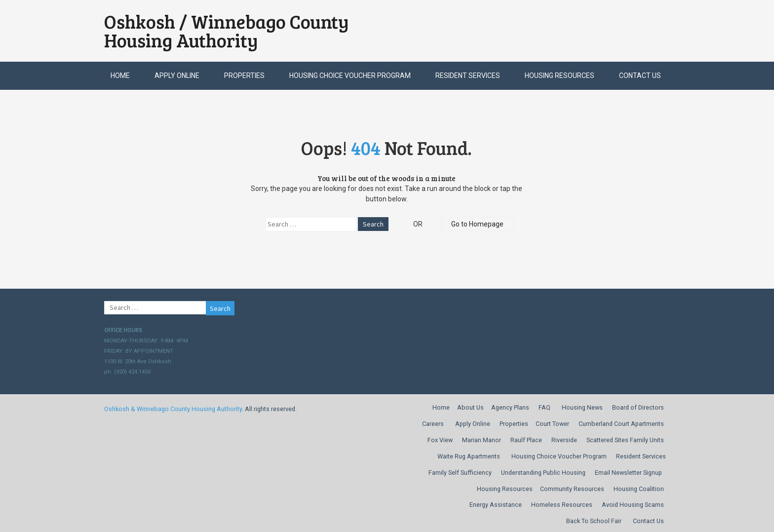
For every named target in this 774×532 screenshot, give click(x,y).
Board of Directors (638, 407)
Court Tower (552, 424)
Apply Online (177, 76)
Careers (433, 424)
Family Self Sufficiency (460, 473)
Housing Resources (560, 76)
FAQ (544, 407)
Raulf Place (526, 440)
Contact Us (640, 76)
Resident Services (468, 76)
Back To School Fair (594, 521)
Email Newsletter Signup (628, 473)
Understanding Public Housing (543, 473)
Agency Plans (510, 407)
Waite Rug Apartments (469, 456)
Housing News (582, 407)
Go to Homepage (477, 224)
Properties (244, 76)
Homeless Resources (562, 505)
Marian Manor (482, 440)
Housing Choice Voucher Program (350, 76)
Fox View (440, 440)
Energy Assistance (496, 505)
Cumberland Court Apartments (621, 424)
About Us (470, 407)
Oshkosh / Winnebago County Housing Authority (227, 31)
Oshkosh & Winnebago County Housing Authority (173, 409)
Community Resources (572, 489)
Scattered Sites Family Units (625, 440)
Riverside (564, 440)
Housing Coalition (639, 489)
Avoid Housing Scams (633, 505)
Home (120, 76)
